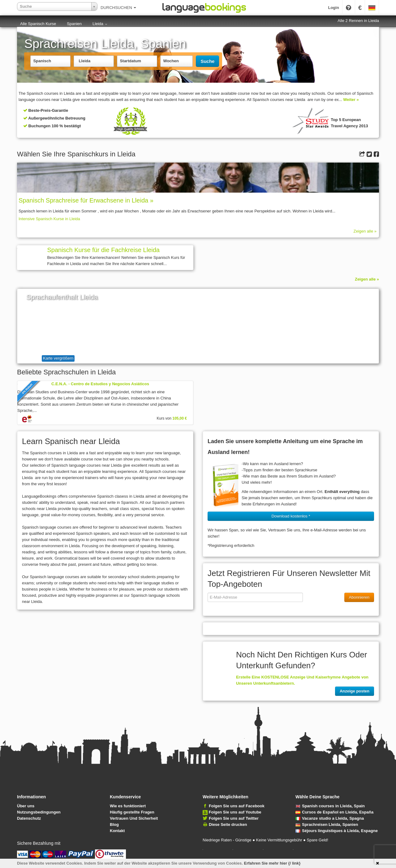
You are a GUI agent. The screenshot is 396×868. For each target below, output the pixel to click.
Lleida (100, 24)
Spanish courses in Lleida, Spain (330, 806)
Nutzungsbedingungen (39, 812)
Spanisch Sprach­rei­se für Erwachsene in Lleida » (86, 200)
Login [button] (333, 8)
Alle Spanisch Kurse (38, 24)
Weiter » (351, 100)
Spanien (74, 24)
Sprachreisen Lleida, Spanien (327, 824)
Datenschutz (29, 818)
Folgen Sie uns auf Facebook (237, 806)
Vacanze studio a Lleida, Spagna (330, 818)
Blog (114, 824)
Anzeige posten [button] (355, 691)
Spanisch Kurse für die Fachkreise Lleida (103, 250)
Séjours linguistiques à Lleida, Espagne (337, 831)
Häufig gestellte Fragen (132, 812)
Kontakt (117, 831)
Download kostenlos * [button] (291, 516)
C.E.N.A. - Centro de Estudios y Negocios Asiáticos (100, 384)
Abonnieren (359, 597)
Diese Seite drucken (228, 824)
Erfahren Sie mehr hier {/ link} (272, 863)
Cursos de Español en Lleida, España (334, 812)
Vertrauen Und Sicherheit (134, 818)
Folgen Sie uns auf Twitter (234, 818)
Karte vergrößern (58, 358)
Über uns (26, 806)
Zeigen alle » (365, 231)
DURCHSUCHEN (118, 8)
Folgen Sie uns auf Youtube (235, 812)
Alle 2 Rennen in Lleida (358, 21)
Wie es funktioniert (128, 806)
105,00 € (180, 418)
